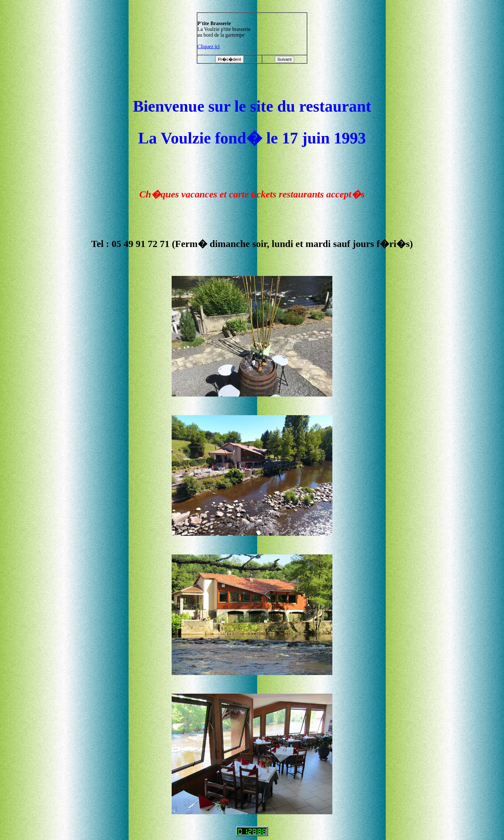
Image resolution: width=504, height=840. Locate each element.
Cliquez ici (209, 46)
